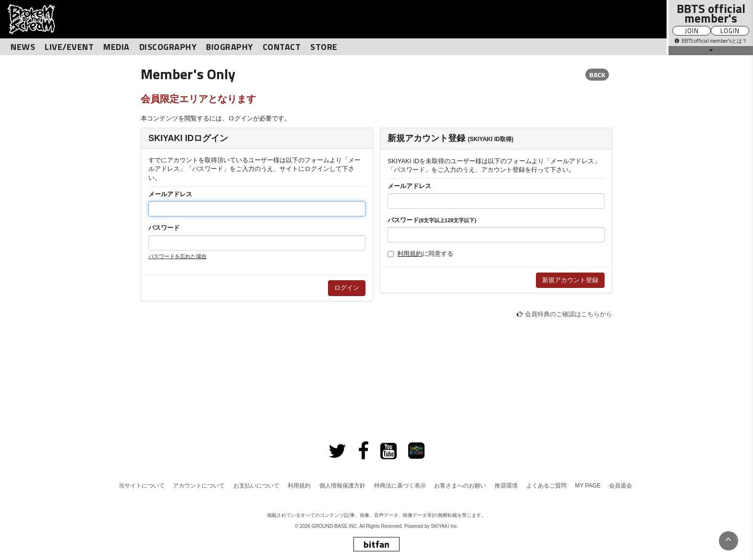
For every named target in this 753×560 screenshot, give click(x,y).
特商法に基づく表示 (400, 486)
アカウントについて (199, 486)
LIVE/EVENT (69, 47)
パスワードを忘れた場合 (177, 256)
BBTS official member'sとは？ (711, 41)
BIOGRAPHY (230, 47)
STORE (324, 47)
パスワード (164, 228)
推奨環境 (506, 486)
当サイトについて (142, 486)
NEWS (23, 47)
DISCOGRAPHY (168, 47)
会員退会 (620, 486)
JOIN (692, 31)
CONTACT (282, 47)
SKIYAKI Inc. (444, 526)
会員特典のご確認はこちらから (569, 314)
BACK (597, 75)
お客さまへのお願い (460, 486)
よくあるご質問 (547, 486)
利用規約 (410, 254)
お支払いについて (256, 486)
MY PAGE (588, 486)
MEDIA (116, 47)
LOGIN (730, 31)
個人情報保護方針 (342, 486)
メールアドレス (170, 194)
